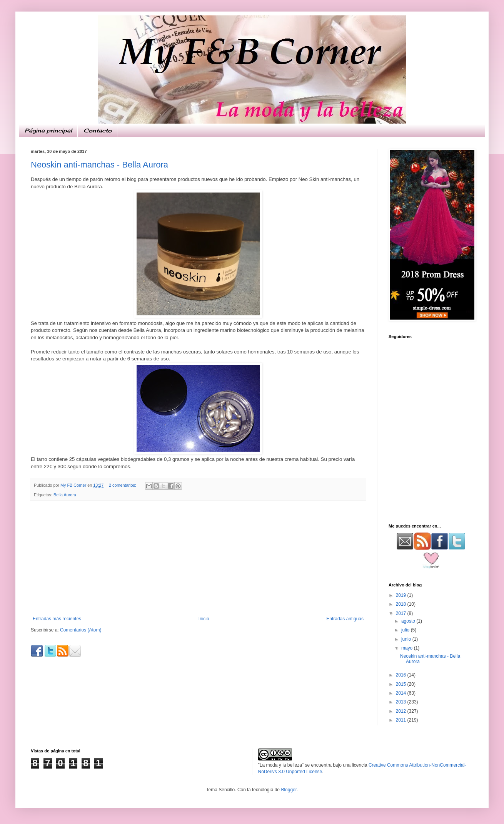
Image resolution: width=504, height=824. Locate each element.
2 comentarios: (123, 485)
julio (406, 630)
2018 (402, 604)
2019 (402, 595)
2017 (402, 613)
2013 (402, 702)
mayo (408, 648)
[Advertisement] (198, 558)
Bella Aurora (65, 495)
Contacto (98, 130)
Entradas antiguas (345, 619)
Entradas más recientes (57, 619)
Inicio (204, 619)
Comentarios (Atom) (81, 630)
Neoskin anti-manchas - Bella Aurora (99, 165)
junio (407, 639)
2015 (402, 684)
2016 (402, 675)
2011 (402, 720)
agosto (409, 621)
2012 (402, 711)
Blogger (289, 790)
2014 (402, 693)
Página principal (48, 130)
